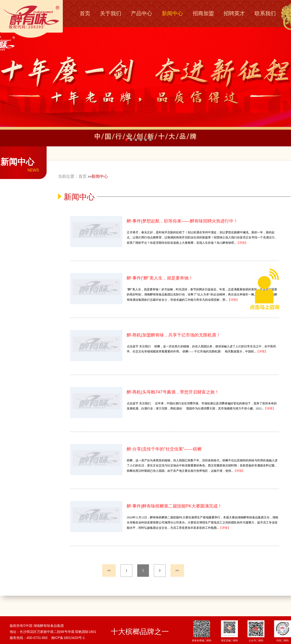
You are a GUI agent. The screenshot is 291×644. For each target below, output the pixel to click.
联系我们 (265, 13)
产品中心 (142, 13)
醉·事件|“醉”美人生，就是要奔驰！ (160, 278)
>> (177, 571)
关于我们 (111, 13)
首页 (85, 13)
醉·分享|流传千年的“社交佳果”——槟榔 (164, 449)
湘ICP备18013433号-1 (68, 638)
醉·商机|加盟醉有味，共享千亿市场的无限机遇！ (174, 335)
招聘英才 (234, 13)
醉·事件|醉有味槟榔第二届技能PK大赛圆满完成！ (174, 506)
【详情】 (242, 243)
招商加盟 (203, 13)
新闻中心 (172, 13)
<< (109, 571)
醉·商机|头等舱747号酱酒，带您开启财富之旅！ (173, 392)
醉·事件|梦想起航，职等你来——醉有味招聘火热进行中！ (182, 221)
